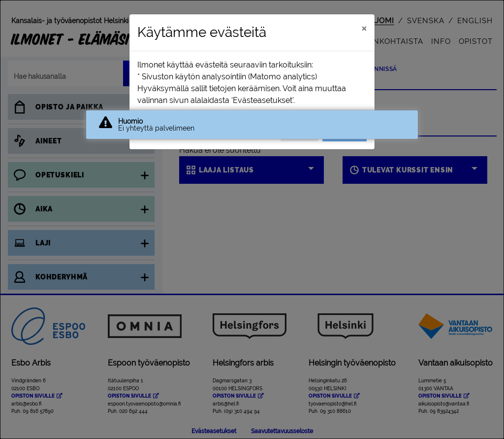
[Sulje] (364, 28)
